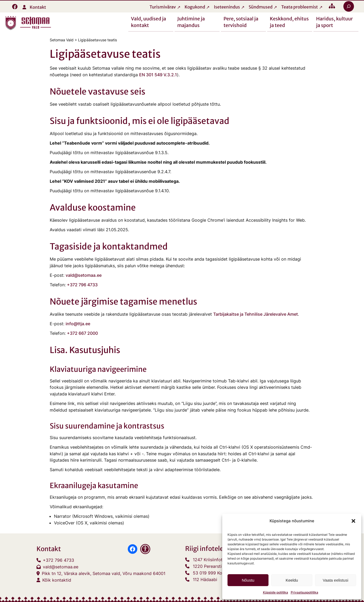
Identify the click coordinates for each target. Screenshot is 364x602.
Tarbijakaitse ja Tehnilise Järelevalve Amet (256, 314)
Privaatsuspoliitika (304, 592)
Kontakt (38, 7)
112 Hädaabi (205, 579)
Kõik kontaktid (57, 580)
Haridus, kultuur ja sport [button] (335, 22)
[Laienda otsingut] (349, 6)
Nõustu (248, 580)
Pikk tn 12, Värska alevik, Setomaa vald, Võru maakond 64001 (104, 573)
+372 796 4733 (82, 285)
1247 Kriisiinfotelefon (214, 560)
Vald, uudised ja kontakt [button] (149, 22)
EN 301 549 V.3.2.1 (158, 75)
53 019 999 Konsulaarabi (218, 573)
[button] (353, 521)
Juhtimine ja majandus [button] (191, 22)
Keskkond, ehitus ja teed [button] (289, 22)
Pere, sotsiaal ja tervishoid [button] (241, 22)
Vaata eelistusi (335, 580)
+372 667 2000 (82, 333)
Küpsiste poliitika (276, 592)
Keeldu (292, 580)
